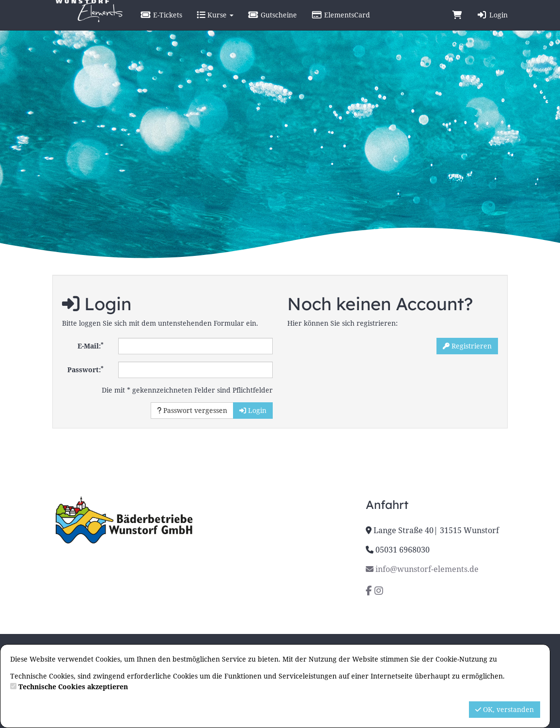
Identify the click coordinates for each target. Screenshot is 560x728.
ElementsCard (364, 24)
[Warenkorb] (457, 24)
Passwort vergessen (192, 410)
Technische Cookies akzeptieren (73, 687)
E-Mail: (91, 346)
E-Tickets (185, 24)
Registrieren (467, 346)
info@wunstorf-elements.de (422, 569)
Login (492, 24)
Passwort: (86, 369)
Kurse (238, 24)
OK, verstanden (505, 709)
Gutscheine (296, 24)
